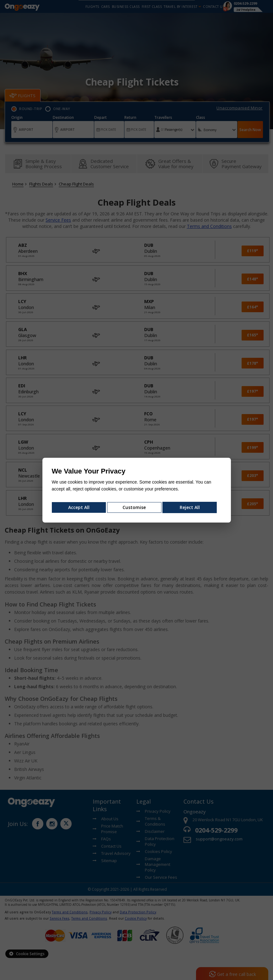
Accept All (79, 507)
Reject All (190, 507)
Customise (134, 507)
